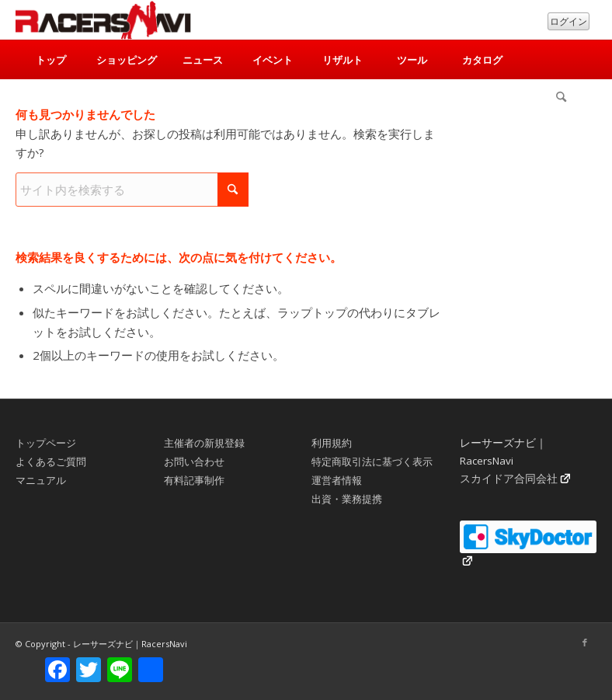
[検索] (562, 99)
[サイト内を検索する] (132, 190)
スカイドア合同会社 (509, 479)
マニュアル (41, 480)
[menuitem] (50, 60)
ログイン (569, 21)
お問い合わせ (194, 461)
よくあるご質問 (51, 461)
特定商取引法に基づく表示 (372, 461)
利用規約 (332, 443)
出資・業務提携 (347, 499)
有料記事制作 (194, 480)
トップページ (46, 443)
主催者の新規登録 (204, 443)
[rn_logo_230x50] (103, 20)
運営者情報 (337, 480)
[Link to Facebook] (585, 643)
